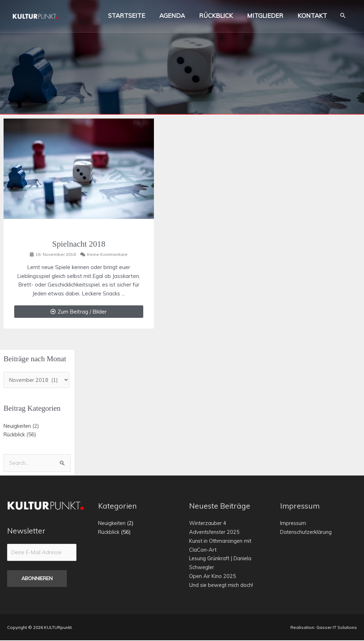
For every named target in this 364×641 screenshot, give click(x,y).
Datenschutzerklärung (307, 533)
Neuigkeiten (18, 426)
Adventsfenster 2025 (216, 533)
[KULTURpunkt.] (39, 17)
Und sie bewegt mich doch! (222, 585)
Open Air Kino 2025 (213, 577)
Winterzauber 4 (208, 524)
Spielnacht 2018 (79, 244)
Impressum (294, 524)
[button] (343, 18)
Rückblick (15, 435)
